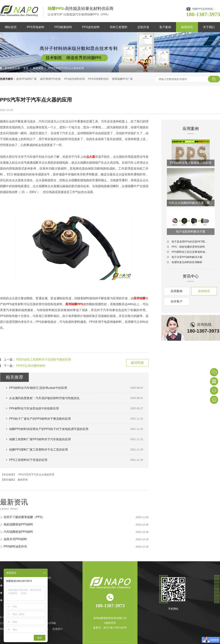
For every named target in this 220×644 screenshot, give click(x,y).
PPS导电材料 (36, 27)
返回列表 (137, 363)
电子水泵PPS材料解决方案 (187, 257)
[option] (110, 52)
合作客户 (177, 301)
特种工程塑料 (119, 27)
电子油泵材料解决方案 (191, 232)
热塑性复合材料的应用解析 (187, 262)
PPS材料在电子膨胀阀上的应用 (191, 163)
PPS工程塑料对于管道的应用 (28, 460)
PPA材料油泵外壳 (15, 546)
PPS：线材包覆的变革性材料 (188, 247)
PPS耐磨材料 (63, 27)
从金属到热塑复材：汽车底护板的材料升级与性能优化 (44, 398)
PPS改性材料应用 (74, 79)
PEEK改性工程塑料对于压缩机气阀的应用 (44, 360)
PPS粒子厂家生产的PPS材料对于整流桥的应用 (40, 419)
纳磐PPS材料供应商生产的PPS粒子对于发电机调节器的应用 (49, 429)
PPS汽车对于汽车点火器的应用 (66, 68)
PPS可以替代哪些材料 (31, 366)
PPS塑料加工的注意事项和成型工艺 (191, 252)
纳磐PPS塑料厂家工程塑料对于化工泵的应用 (38, 450)
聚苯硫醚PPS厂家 (122, 79)
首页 (26, 68)
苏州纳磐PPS (74, 304)
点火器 (91, 157)
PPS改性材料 (91, 27)
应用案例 (177, 291)
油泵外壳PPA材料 (15, 539)
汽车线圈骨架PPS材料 (18, 532)
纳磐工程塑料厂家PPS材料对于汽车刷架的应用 (40, 439)
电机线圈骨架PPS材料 (18, 524)
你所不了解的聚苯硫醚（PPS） (24, 517)
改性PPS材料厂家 (26, 79)
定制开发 (143, 27)
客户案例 (165, 27)
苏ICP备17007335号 (115, 628)
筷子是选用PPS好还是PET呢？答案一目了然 (191, 242)
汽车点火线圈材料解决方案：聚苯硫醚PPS (191, 203)
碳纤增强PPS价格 (50, 79)
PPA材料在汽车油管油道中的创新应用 (34, 408)
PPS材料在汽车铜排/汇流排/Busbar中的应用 (38, 388)
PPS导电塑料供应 (98, 79)
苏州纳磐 (140, 298)
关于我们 (209, 27)
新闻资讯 (187, 27)
